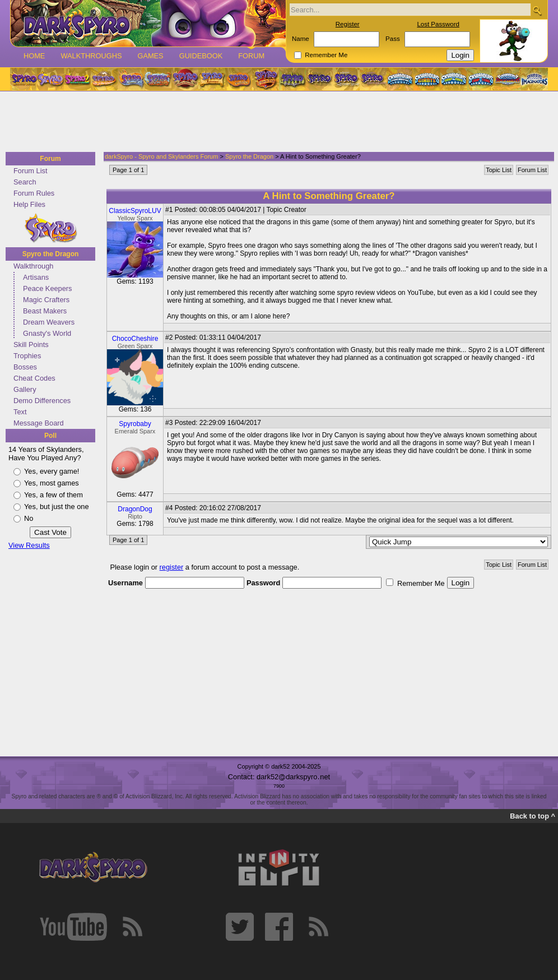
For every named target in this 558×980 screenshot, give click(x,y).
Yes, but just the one (57, 507)
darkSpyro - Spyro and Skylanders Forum (161, 156)
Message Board (39, 423)
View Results (29, 545)
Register (348, 24)
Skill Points (31, 345)
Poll (50, 436)
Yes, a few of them (54, 495)
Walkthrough (33, 266)
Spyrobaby (135, 424)
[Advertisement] (276, 122)
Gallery (25, 389)
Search (25, 182)
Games (150, 56)
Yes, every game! (52, 471)
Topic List (499, 170)
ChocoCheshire (135, 339)
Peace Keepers (48, 288)
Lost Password (438, 24)
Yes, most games (52, 483)
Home (34, 56)
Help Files (29, 204)
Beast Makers (45, 311)
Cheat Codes (34, 378)
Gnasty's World (47, 333)
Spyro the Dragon (51, 254)
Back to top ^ (533, 816)
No (29, 518)
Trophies (27, 356)
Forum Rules (34, 193)
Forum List (30, 171)
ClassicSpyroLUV (135, 211)
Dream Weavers (49, 322)
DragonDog (135, 509)
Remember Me (326, 55)
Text (20, 412)
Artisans (36, 277)
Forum (251, 56)
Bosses (25, 367)
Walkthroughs (91, 56)
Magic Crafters (46, 300)
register (172, 567)
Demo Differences (42, 401)
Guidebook (201, 56)
